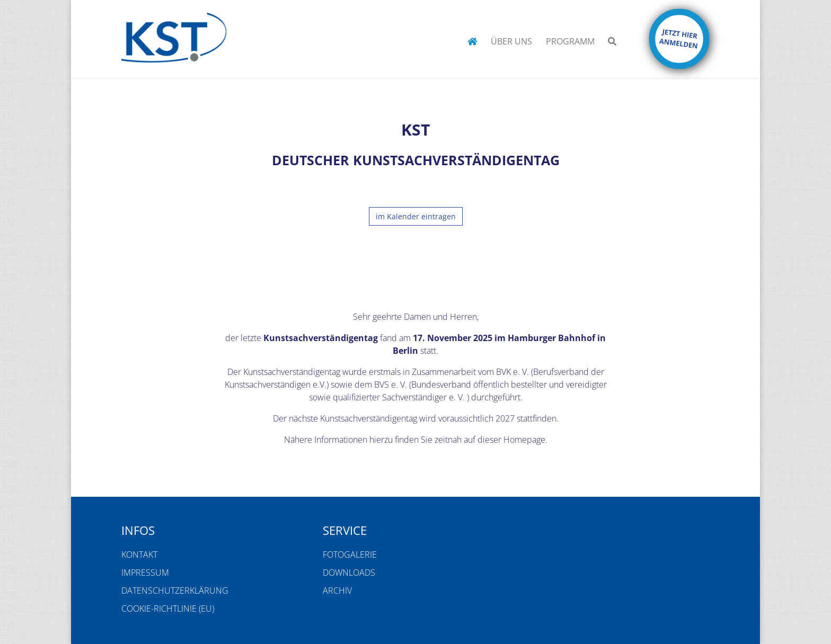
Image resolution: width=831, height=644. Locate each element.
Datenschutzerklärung (175, 591)
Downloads (349, 573)
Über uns (511, 41)
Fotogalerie (350, 554)
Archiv (337, 591)
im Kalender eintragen (416, 216)
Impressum (145, 573)
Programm (570, 41)
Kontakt (139, 554)
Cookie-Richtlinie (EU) (168, 609)
